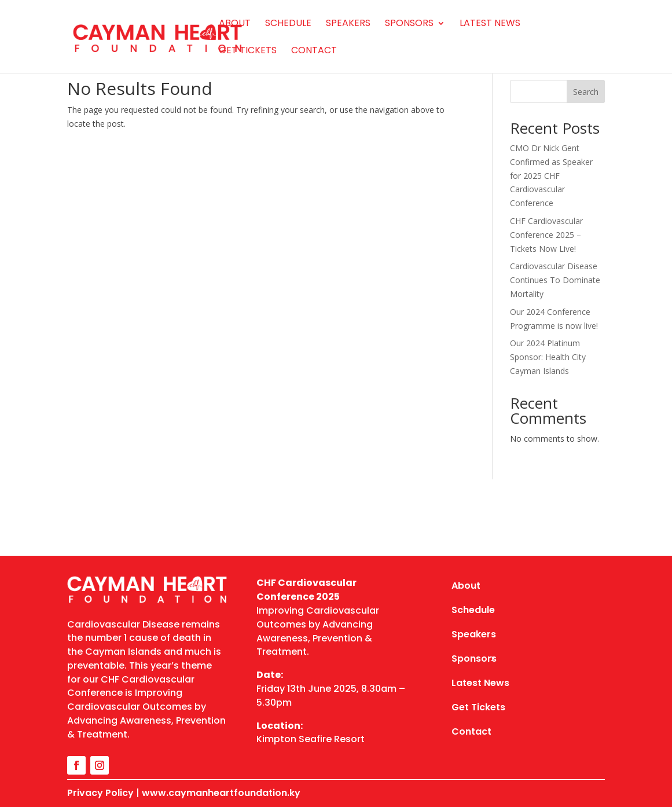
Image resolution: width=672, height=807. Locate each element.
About (235, 24)
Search (586, 92)
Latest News (490, 24)
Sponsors (409, 24)
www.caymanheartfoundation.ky (221, 793)
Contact (314, 52)
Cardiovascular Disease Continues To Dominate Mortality (555, 280)
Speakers (348, 24)
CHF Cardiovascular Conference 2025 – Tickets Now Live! (546, 235)
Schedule (288, 24)
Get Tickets (248, 52)
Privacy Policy (100, 793)
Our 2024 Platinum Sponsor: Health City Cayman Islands (548, 357)
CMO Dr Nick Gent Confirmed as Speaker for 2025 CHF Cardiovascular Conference (551, 175)
